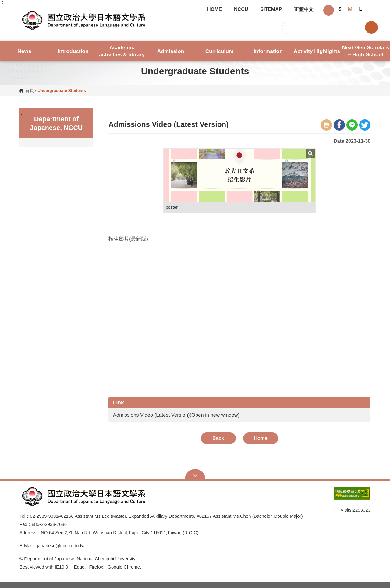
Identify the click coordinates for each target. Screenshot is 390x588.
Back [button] (218, 438)
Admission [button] (171, 51)
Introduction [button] (73, 51)
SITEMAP (271, 9)
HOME (214, 9)
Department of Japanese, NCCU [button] (25, 11)
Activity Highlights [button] (317, 51)
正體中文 (304, 9)
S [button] (340, 9)
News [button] (24, 51)
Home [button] (261, 438)
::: (4, 2)
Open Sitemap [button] (195, 475)
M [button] (350, 9)
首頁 (30, 91)
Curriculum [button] (220, 51)
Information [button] (268, 51)
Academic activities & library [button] (122, 51)
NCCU (241, 9)
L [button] (360, 9)
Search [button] (371, 27)
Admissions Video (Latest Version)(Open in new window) (176, 415)
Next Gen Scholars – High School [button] (366, 51)
